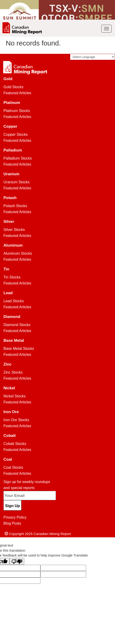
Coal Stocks (13, 467)
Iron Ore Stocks (16, 420)
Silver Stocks (14, 230)
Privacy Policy (15, 517)
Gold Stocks (13, 87)
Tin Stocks (12, 277)
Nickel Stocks (15, 396)
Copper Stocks (16, 135)
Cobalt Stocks (15, 444)
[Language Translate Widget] (92, 57)
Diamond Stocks (17, 325)
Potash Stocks (15, 206)
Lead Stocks (14, 301)
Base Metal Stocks (19, 349)
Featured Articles (17, 93)
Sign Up (12, 506)
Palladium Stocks (18, 158)
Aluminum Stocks (18, 253)
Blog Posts (12, 523)
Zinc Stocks (13, 372)
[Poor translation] (17, 561)
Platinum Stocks (17, 111)
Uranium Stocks (17, 182)
